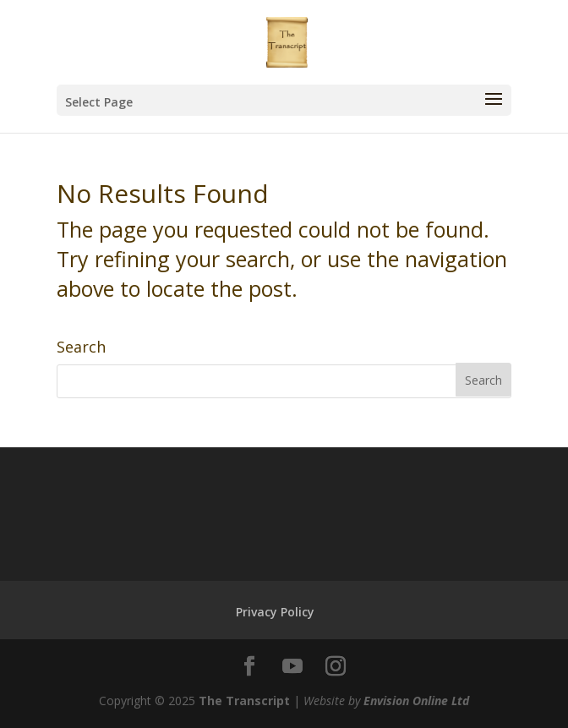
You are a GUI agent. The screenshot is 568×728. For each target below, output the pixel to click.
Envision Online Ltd (416, 701)
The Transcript (244, 701)
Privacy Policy (275, 612)
